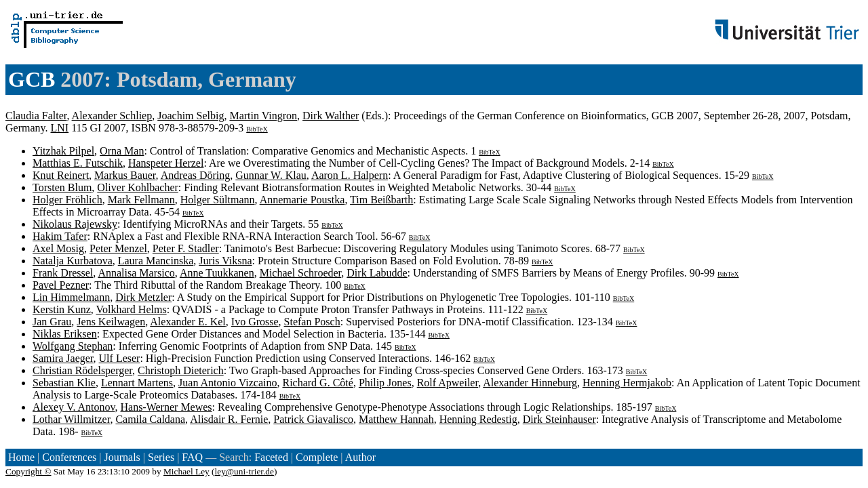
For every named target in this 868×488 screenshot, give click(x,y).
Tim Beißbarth (381, 200)
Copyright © (28, 471)
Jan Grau (52, 322)
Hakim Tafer (60, 236)
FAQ (192, 457)
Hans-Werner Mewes (166, 407)
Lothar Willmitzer (71, 419)
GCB (32, 79)
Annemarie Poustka (302, 200)
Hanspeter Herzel (166, 163)
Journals (122, 457)
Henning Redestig (478, 419)
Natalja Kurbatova (73, 261)
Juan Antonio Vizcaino (228, 383)
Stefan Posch (312, 322)
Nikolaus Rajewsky (75, 224)
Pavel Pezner (61, 285)
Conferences (69, 457)
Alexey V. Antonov (74, 407)
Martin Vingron (263, 116)
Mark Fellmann (141, 200)
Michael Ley (186, 471)
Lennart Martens (137, 383)
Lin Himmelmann (71, 297)
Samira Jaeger (63, 358)
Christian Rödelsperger (82, 370)
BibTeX (257, 129)
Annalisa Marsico (136, 273)
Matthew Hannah (396, 419)
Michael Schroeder (301, 273)
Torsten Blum (62, 187)
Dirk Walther (331, 116)
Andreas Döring (196, 175)
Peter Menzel (118, 248)
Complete (317, 457)
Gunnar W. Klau (271, 175)
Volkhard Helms (131, 309)
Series (161, 457)
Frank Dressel (63, 273)
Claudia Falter (36, 116)
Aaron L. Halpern (350, 175)
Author (360, 457)
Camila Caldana (150, 419)
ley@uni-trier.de (244, 471)
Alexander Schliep (112, 116)
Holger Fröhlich (67, 200)
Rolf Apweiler (448, 383)
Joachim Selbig (191, 116)
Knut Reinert (61, 175)
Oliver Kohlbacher (138, 187)
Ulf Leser (120, 358)
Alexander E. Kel (188, 322)
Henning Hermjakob (627, 383)
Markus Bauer (125, 175)
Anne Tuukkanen (217, 273)
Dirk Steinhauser (559, 419)
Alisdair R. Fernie (229, 419)
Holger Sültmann (218, 200)
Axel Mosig (58, 248)
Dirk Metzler (143, 297)
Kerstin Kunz (62, 309)
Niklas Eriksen (65, 334)
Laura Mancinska (156, 261)
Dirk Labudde (377, 273)
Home (21, 457)
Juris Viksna (225, 261)
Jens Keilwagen (111, 322)
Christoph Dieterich (181, 370)
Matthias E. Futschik (78, 163)
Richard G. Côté (317, 383)
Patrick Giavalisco (313, 419)
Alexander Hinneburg (530, 383)
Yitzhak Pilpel (63, 151)
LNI (60, 128)
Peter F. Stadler (186, 248)
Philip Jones (385, 383)
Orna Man (122, 151)
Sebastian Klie (64, 383)
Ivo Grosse (255, 322)
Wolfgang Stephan (73, 346)
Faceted (271, 457)
